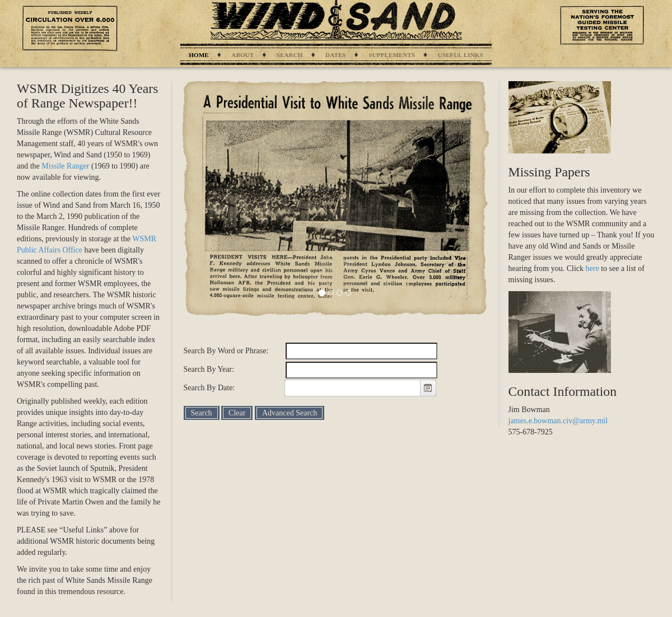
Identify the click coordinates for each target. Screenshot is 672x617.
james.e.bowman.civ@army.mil (558, 421)
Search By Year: (209, 369)
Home (199, 55)
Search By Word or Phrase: (226, 351)
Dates (335, 55)
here (592, 268)
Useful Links (461, 55)
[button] (428, 388)
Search (290, 55)
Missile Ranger (65, 166)
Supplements (392, 55)
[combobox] (353, 388)
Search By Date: (209, 388)
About (242, 55)
